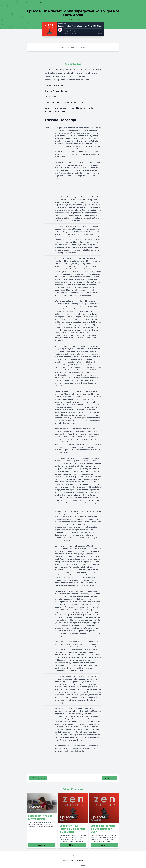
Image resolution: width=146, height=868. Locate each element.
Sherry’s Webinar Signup (56, 91)
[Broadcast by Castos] (99, 34)
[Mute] (65, 31)
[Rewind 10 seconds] (67, 31)
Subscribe (43, 3)
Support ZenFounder (54, 85)
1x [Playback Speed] (71, 31)
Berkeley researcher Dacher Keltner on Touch (65, 102)
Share (74, 34)
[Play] (60, 30)
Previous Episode (38, 778)
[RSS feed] (119, 3)
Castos (83, 865)
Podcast (29, 3)
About (36, 3)
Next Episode (110, 778)
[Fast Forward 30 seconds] (74, 31)
